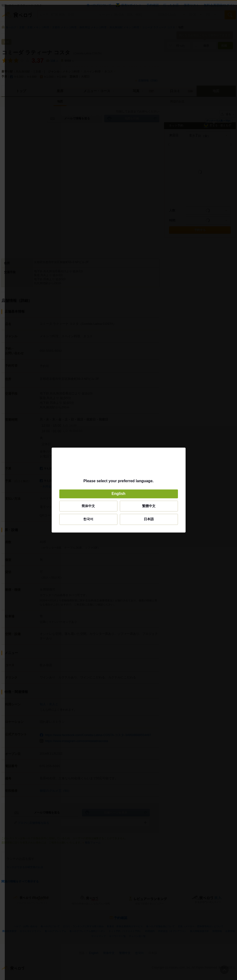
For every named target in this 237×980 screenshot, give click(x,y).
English (119, 494)
